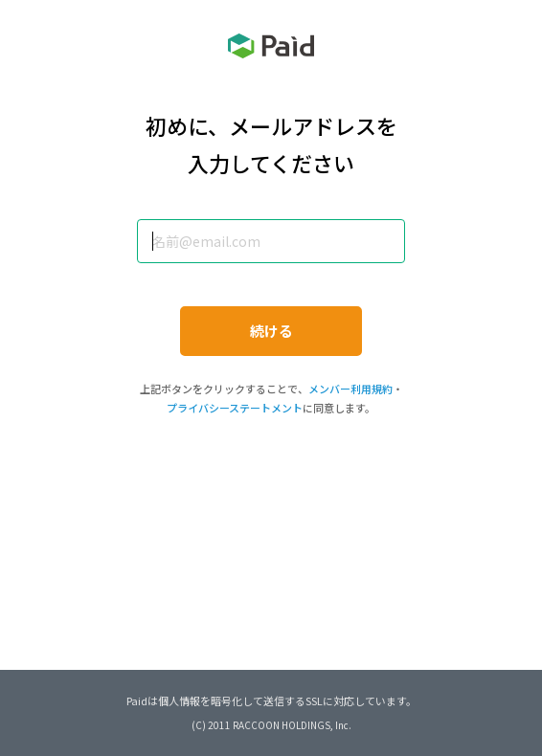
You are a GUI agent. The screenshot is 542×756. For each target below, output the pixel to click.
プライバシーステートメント (235, 408)
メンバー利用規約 (350, 389)
